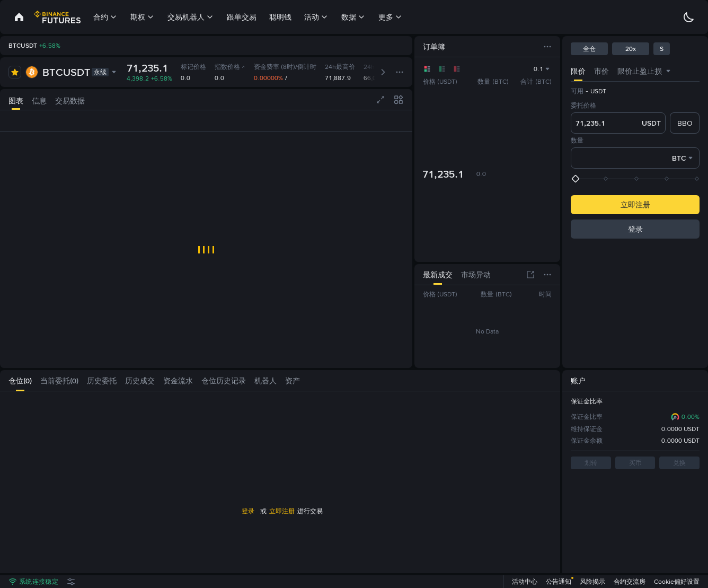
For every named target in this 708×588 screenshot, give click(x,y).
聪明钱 (280, 17)
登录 (248, 511)
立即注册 (282, 511)
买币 (635, 463)
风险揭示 (592, 582)
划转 (591, 463)
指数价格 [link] (231, 67)
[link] (19, 17)
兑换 (679, 463)
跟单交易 (242, 17)
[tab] (16, 99)
